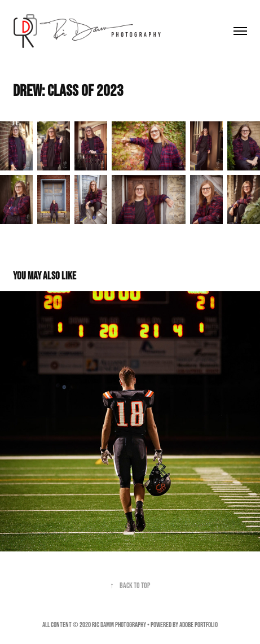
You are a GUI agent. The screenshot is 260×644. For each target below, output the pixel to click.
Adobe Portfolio (199, 625)
